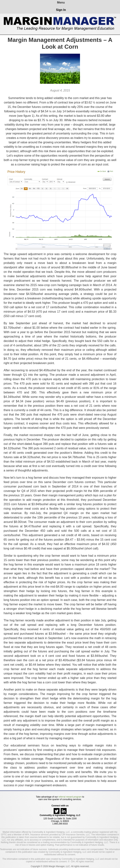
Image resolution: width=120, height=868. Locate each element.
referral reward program (70, 797)
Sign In (61, 10)
